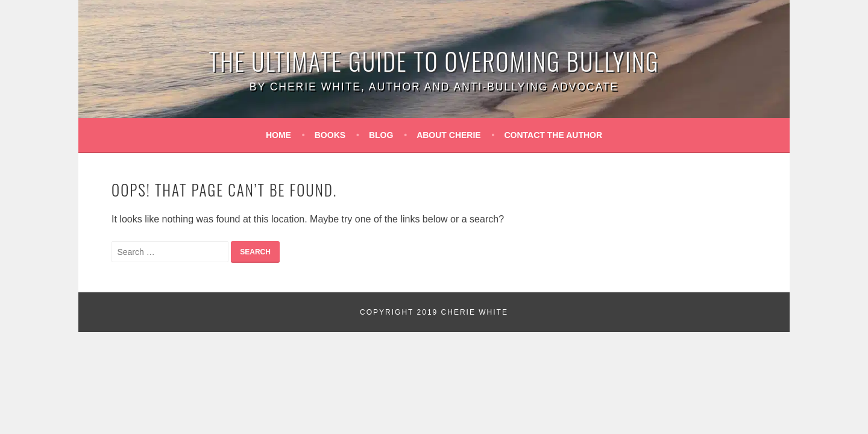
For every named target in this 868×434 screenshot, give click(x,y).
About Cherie (449, 135)
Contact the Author (554, 135)
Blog (381, 135)
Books (330, 135)
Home (278, 135)
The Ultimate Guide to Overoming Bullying (434, 61)
